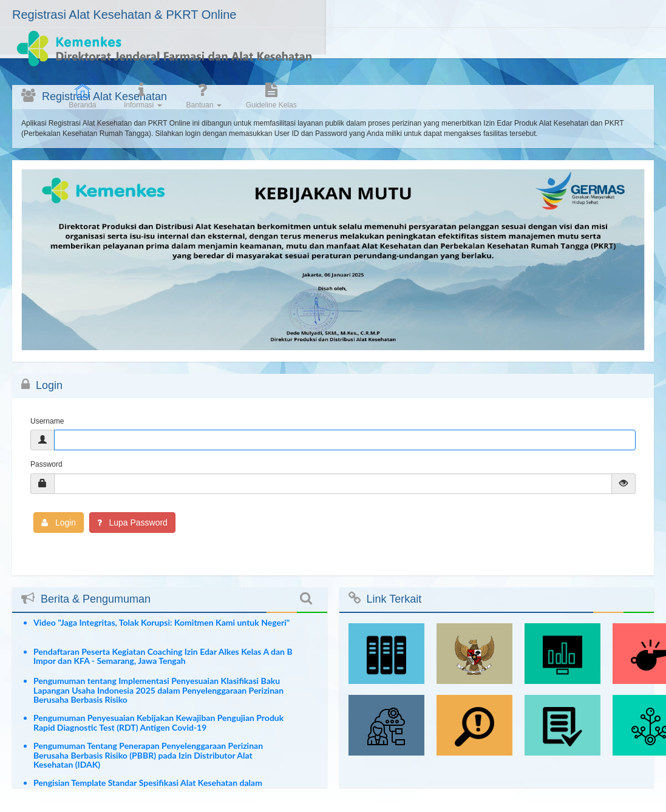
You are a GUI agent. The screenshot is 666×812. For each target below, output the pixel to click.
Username (47, 421)
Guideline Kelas (594, 53)
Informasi (466, 53)
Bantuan (527, 53)
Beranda (406, 53)
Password (46, 464)
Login (59, 523)
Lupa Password (132, 523)
